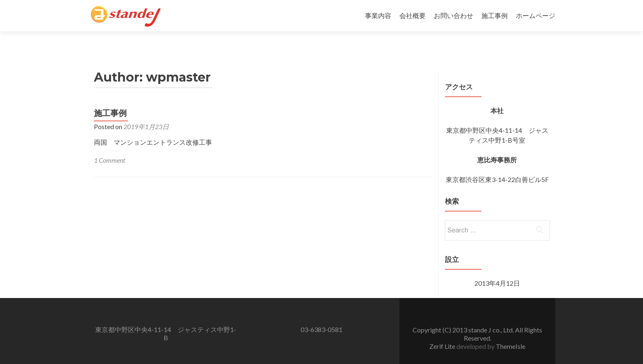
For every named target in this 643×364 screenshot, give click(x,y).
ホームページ (536, 15)
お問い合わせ (454, 15)
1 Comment (109, 146)
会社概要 (413, 15)
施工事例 (495, 15)
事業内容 (378, 15)
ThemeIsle (511, 332)
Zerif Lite (443, 332)
